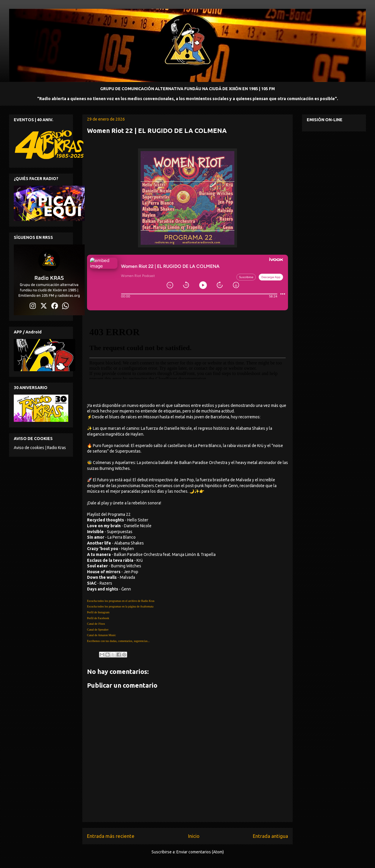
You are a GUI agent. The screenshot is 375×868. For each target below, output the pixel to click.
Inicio (194, 836)
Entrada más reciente (111, 836)
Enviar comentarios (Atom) (200, 852)
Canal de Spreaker (98, 630)
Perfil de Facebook (98, 618)
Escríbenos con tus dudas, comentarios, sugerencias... (118, 641)
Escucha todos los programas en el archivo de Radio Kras (121, 601)
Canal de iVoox (96, 624)
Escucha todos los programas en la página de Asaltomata (120, 606)
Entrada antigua (270, 836)
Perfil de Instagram (98, 612)
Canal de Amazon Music (102, 635)
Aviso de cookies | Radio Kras (40, 448)
